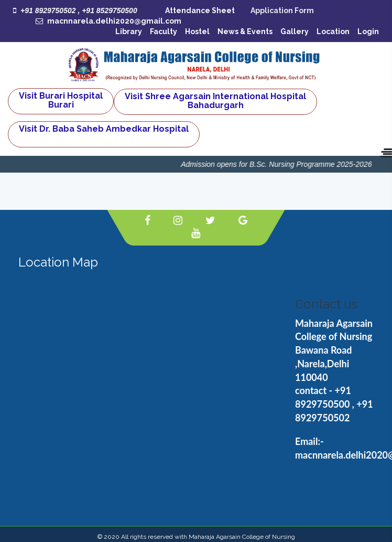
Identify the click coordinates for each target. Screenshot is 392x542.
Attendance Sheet (200, 10)
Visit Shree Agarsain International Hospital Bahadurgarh (215, 101)
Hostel (197, 31)
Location (333, 31)
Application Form (282, 10)
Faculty (164, 31)
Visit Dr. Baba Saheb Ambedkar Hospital (104, 129)
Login (368, 31)
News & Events (245, 31)
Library (129, 31)
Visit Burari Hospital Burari (61, 100)
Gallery (295, 31)
